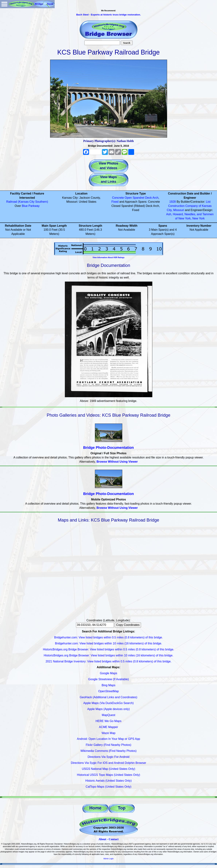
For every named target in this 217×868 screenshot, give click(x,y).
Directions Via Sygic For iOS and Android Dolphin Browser (108, 763)
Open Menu (4, 4)
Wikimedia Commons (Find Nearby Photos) (109, 751)
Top (122, 808)
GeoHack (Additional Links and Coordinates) (109, 697)
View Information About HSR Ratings (108, 257)
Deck (148, 198)
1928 (173, 202)
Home (95, 808)
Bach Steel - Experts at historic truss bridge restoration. (108, 15)
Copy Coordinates (128, 625)
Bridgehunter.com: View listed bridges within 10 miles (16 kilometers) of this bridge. (109, 643)
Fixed (115, 202)
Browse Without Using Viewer (117, 462)
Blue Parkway (31, 206)
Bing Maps (109, 685)
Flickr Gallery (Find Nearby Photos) (109, 745)
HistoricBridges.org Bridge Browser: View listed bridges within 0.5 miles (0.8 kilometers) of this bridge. (109, 649)
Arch (155, 198)
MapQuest (109, 715)
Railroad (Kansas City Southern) (27, 202)
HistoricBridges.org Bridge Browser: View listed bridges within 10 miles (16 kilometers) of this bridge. (108, 655)
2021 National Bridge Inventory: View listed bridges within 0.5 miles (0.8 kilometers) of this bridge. (108, 661)
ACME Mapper (108, 727)
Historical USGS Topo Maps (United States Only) (108, 775)
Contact (114, 839)
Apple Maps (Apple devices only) (108, 709)
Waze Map (109, 733)
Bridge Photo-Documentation (109, 448)
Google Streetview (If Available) (108, 679)
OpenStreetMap (108, 691)
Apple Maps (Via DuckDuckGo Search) (108, 703)
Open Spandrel (134, 198)
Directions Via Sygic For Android (108, 757)
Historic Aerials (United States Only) (108, 781)
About (102, 839)
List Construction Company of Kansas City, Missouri (189, 206)
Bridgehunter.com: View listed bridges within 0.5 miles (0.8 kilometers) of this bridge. (108, 637)
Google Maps (108, 673)
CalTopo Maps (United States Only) (108, 787)
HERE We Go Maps (109, 721)
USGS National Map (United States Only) (108, 769)
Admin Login (109, 859)
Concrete (118, 198)
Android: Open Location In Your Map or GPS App (108, 739)
